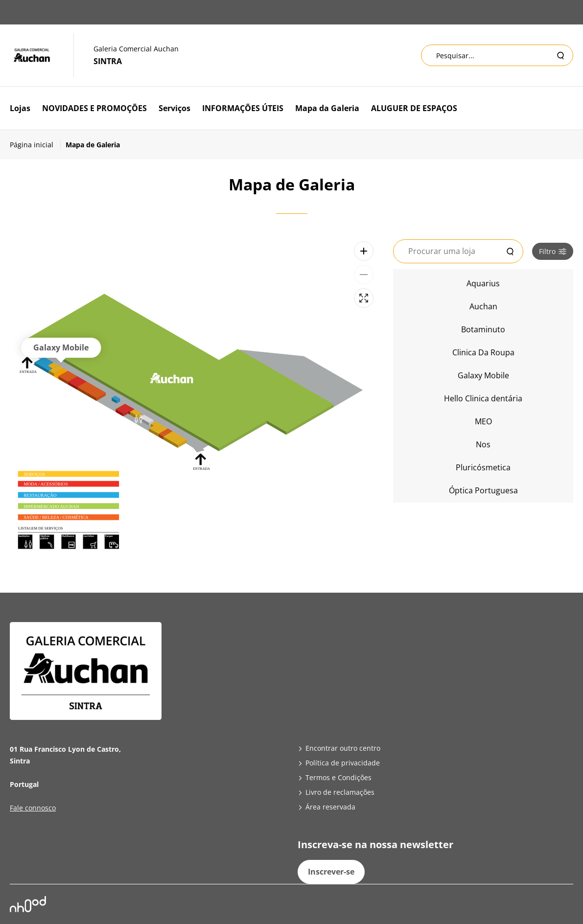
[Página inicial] (35, 145)
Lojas (20, 108)
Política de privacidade (343, 763)
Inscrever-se (331, 872)
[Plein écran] (364, 298)
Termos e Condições (338, 777)
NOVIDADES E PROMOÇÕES (94, 108)
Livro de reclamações (340, 792)
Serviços (175, 108)
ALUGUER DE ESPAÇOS (414, 108)
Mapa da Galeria (327, 108)
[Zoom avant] (364, 251)
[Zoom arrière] (364, 275)
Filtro (553, 251)
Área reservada (330, 807)
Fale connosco (33, 808)
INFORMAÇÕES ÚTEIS (243, 108)
